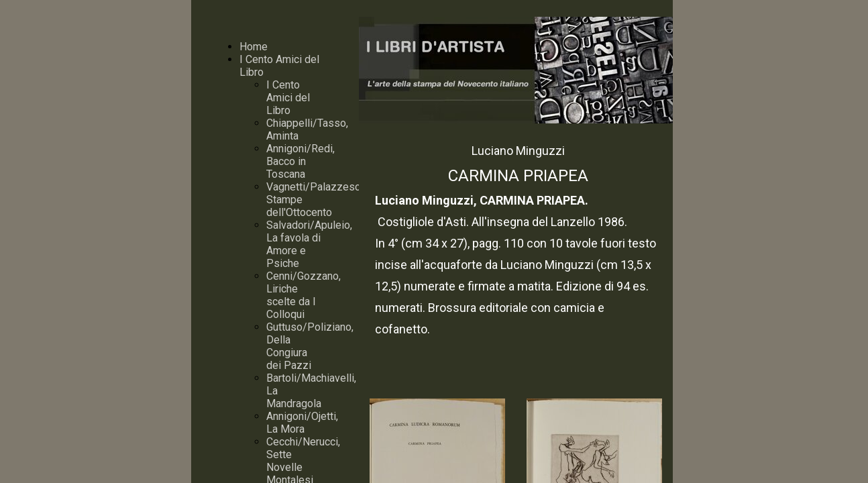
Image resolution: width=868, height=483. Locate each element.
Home (254, 47)
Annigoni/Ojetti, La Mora (302, 423)
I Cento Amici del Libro (288, 98)
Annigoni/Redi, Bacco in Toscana (301, 161)
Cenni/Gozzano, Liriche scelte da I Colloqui (304, 295)
